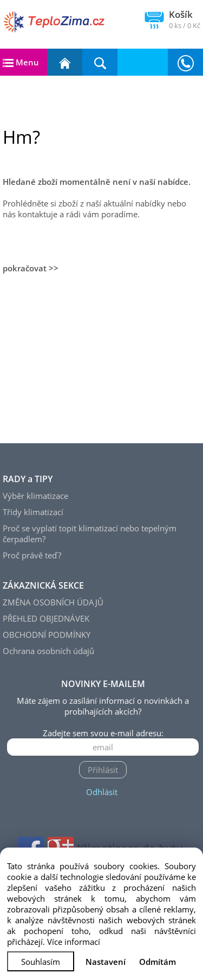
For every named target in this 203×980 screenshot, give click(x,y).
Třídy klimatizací (33, 512)
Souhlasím (41, 962)
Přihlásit (103, 770)
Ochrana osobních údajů (48, 651)
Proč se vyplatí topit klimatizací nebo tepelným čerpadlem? (90, 534)
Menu (21, 62)
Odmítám (158, 962)
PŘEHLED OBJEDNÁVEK (46, 618)
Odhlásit (102, 792)
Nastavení (106, 962)
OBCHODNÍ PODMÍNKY (47, 635)
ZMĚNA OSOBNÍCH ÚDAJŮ (53, 602)
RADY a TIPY (28, 479)
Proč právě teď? (32, 555)
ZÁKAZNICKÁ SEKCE (43, 585)
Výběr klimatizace (35, 496)
